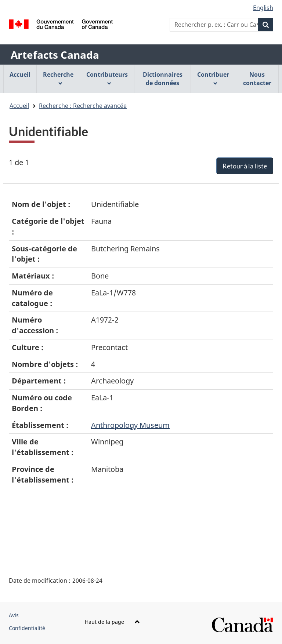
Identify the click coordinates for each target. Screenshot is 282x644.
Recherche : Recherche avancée (83, 106)
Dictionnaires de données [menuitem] (163, 79)
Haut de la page (112, 622)
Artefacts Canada (55, 55)
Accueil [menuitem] (20, 74)
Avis (14, 615)
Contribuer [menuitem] (213, 78)
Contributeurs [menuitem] (107, 78)
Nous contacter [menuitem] (257, 79)
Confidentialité (27, 628)
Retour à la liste (245, 166)
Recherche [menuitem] (58, 78)
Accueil (19, 106)
